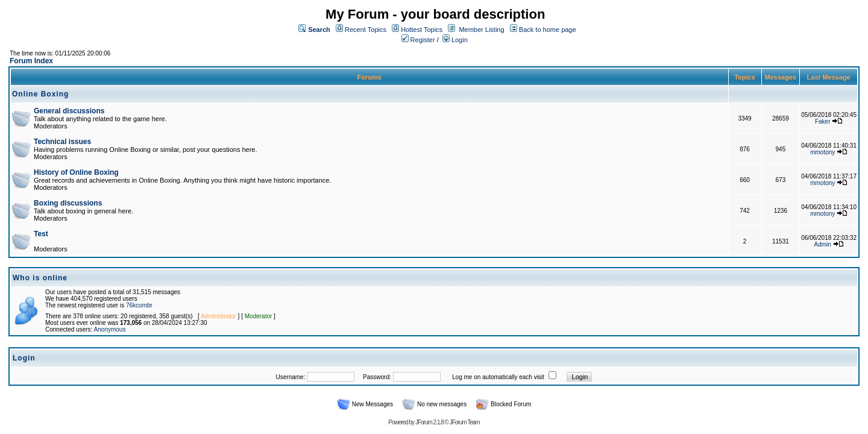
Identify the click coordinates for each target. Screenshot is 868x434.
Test (41, 234)
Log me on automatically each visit (498, 377)
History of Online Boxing (76, 172)
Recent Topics (366, 30)
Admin (823, 244)
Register (418, 40)
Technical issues (62, 142)
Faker (823, 121)
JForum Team (465, 422)
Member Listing (481, 30)
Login (455, 40)
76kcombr (139, 305)
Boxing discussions (68, 203)
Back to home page (548, 30)
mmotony (822, 152)
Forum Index (31, 61)
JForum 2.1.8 (429, 422)
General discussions (69, 111)
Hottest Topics (422, 30)
